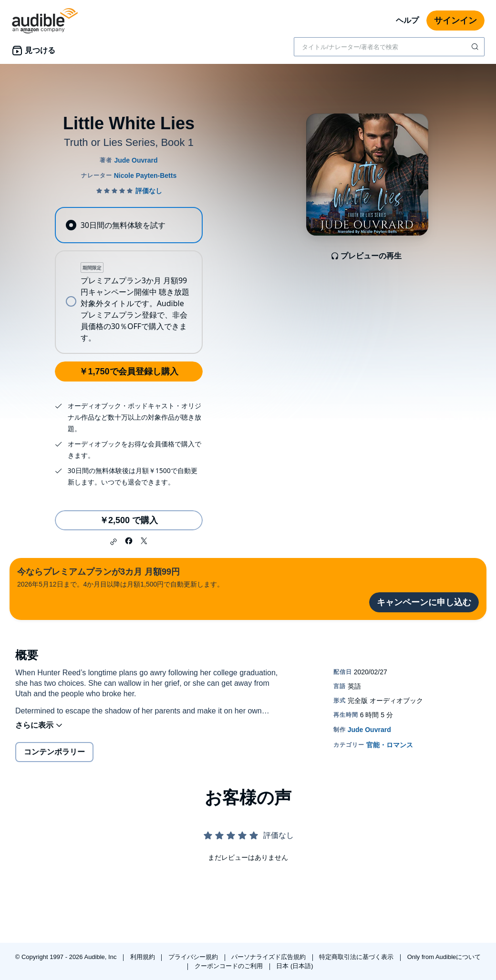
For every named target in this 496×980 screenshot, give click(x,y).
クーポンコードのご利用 (230, 966)
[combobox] (389, 47)
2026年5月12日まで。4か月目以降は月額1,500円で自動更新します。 (120, 577)
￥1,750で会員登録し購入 (129, 371)
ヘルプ (407, 20)
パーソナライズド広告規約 (269, 957)
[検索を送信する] (476, 47)
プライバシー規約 (194, 957)
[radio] (129, 225)
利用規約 (144, 957)
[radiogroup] (129, 280)
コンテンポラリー (54, 752)
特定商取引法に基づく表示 (357, 957)
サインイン (455, 21)
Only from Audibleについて (444, 957)
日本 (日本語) (294, 966)
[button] (114, 542)
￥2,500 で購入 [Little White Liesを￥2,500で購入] (129, 520)
